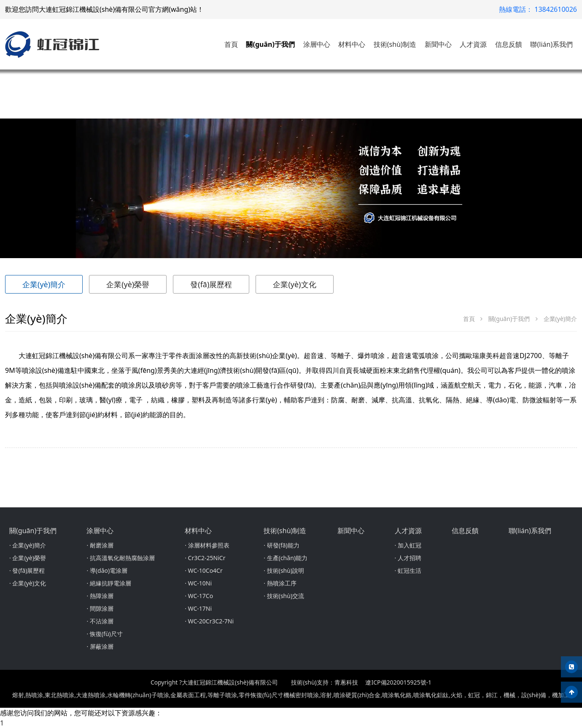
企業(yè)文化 (294, 284)
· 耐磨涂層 (100, 545)
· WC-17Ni (198, 608)
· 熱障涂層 (100, 596)
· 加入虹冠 (408, 545)
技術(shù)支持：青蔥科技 (324, 682)
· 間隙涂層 (100, 608)
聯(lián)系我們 (551, 44)
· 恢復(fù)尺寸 (104, 634)
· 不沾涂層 (100, 621)
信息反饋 (509, 44)
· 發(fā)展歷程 (27, 570)
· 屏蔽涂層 (100, 646)
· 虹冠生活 (408, 570)
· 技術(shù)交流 (284, 596)
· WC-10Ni (198, 583)
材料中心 (352, 44)
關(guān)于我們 (270, 44)
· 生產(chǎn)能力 (286, 558)
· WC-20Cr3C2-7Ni (209, 621)
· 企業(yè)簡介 (28, 545)
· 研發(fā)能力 (281, 545)
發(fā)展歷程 (211, 284)
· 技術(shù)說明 (284, 570)
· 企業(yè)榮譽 (28, 558)
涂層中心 (317, 44)
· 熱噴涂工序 (280, 583)
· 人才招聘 (408, 558)
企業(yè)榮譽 (128, 284)
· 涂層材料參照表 (207, 545)
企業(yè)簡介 (44, 284)
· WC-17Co (199, 596)
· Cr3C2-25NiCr (205, 558)
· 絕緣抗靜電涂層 (109, 583)
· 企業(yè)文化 (28, 583)
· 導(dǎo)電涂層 (107, 570)
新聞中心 (438, 44)
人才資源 (473, 44)
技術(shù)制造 (395, 44)
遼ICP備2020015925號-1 (398, 682)
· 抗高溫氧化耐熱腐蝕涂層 (120, 558)
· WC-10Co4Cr (204, 570)
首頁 (231, 44)
